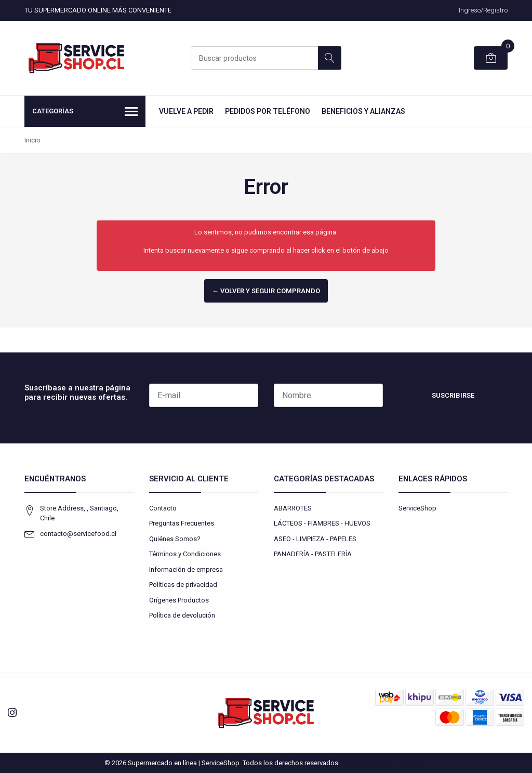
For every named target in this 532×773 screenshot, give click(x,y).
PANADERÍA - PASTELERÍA (313, 554)
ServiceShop (417, 508)
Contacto (163, 508)
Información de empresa (186, 569)
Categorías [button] (85, 112)
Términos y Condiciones (185, 554)
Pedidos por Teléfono (268, 111)
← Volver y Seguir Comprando (266, 291)
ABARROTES (293, 508)
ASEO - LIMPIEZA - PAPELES (315, 539)
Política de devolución (182, 615)
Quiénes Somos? (175, 539)
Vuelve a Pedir (186, 111)
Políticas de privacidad (183, 585)
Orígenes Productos (179, 600)
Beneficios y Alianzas (363, 111)
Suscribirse (453, 395)
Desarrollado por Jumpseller (384, 763)
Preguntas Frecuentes (182, 523)
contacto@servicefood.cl (78, 534)
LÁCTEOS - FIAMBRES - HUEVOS (322, 523)
